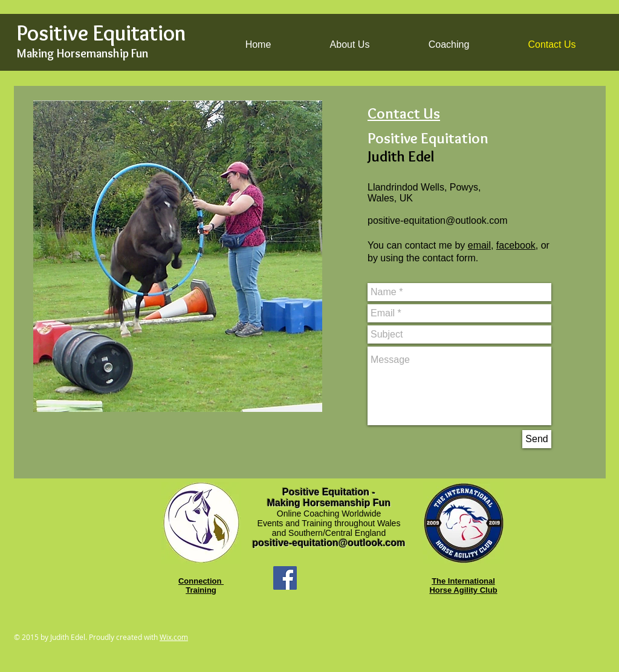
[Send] (537, 439)
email (479, 245)
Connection (201, 581)
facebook (516, 245)
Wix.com (174, 637)
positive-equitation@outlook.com (437, 220)
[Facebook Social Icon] (285, 578)
